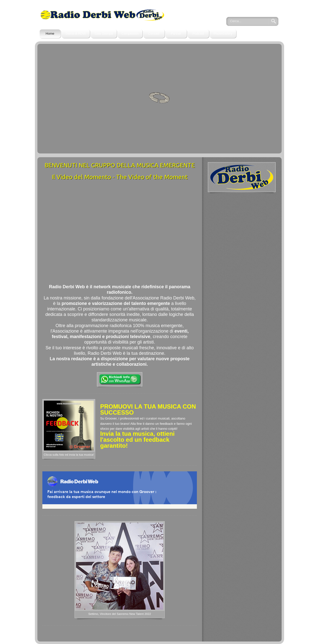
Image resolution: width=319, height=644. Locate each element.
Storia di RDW (76, 34)
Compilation (130, 34)
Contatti (154, 34)
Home (50, 34)
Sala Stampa (104, 34)
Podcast (198, 34)
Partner (176, 34)
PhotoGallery (223, 34)
